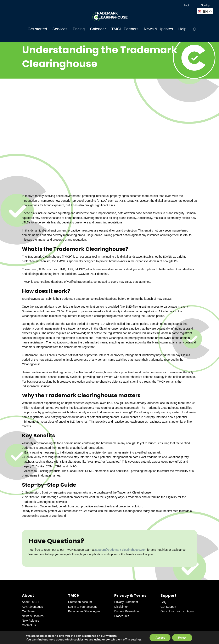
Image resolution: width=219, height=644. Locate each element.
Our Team (28, 611)
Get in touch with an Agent (177, 611)
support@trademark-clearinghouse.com (121, 550)
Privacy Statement (126, 602)
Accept (160, 637)
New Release (31, 621)
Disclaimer (121, 607)
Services (60, 29)
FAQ (163, 602)
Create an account (80, 602)
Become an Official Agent (84, 611)
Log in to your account (82, 607)
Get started (37, 29)
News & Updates (158, 29)
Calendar (98, 29)
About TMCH (30, 602)
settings (136, 639)
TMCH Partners (125, 29)
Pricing (79, 29)
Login (187, 5)
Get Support (168, 607)
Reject (182, 637)
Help (182, 29)
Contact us (29, 625)
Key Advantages (32, 607)
